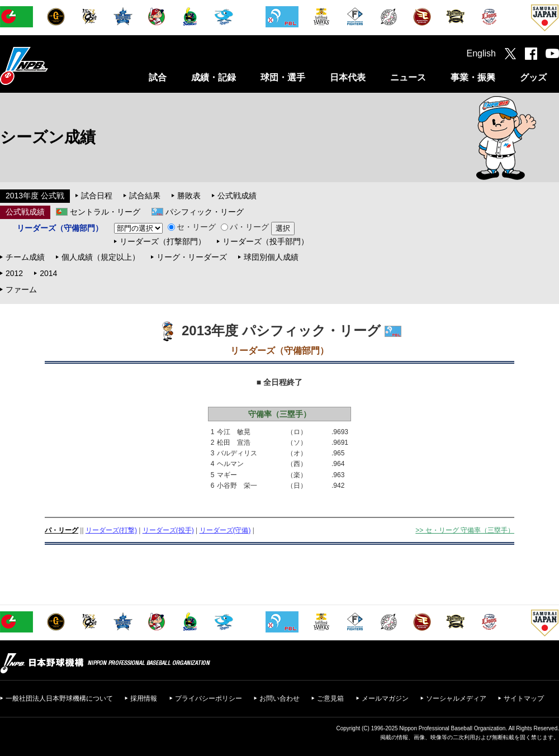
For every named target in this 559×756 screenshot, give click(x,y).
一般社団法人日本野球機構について (59, 698)
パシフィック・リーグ (205, 212)
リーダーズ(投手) (168, 530)
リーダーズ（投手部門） (266, 241)
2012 (14, 273)
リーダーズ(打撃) (111, 530)
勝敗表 (189, 196)
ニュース (408, 77)
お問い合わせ (279, 698)
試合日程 (97, 196)
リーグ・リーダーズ (192, 257)
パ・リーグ (245, 227)
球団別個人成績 (271, 257)
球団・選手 (283, 77)
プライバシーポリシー (209, 698)
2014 (48, 273)
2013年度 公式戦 (35, 196)
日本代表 (348, 77)
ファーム (21, 289)
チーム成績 (25, 257)
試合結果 (145, 196)
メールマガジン (385, 698)
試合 (158, 77)
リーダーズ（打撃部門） (163, 241)
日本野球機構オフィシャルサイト (52, 66)
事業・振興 (473, 77)
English (481, 53)
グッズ (533, 77)
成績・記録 (214, 77)
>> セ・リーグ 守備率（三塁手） (465, 530)
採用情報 (144, 698)
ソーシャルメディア (456, 698)
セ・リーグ (192, 227)
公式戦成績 (237, 196)
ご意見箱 (330, 698)
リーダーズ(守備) (225, 530)
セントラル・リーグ (105, 212)
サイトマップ (524, 698)
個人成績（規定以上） (101, 257)
